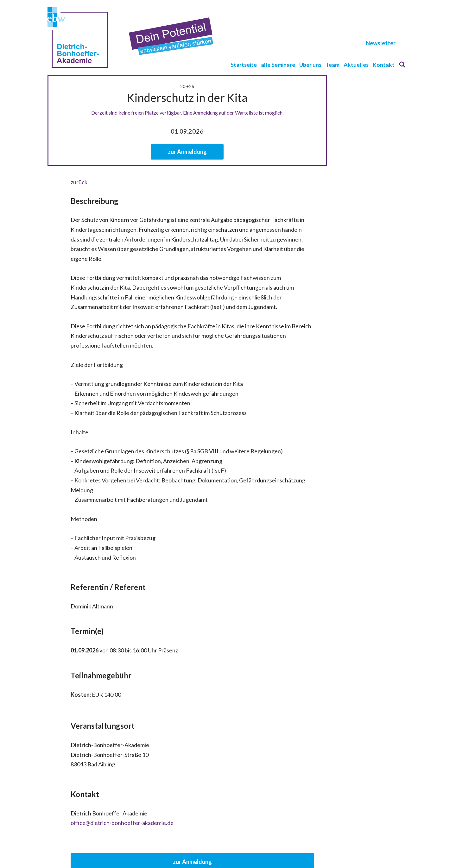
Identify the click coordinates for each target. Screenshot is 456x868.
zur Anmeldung (228, 152)
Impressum (223, 857)
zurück (56, 182)
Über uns (310, 64)
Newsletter (381, 43)
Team (332, 64)
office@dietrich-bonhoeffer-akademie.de (99, 774)
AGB (200, 857)
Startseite (243, 64)
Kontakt (384, 64)
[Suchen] (402, 64)
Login (248, 857)
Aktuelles (356, 64)
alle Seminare (277, 64)
